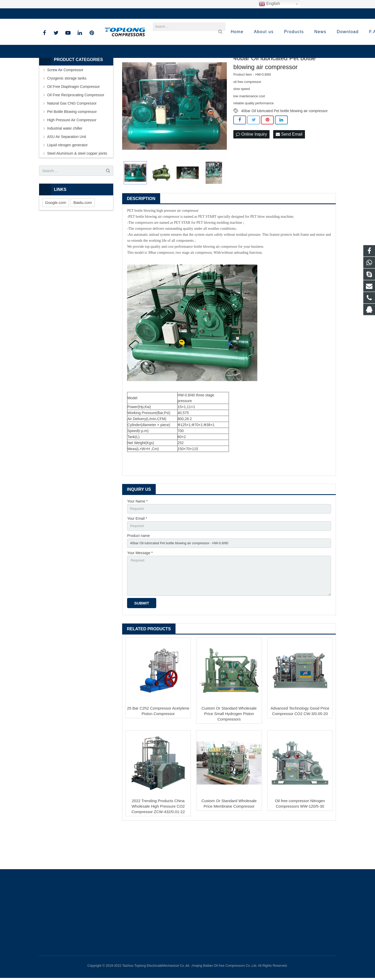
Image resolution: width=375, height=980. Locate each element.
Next (220, 139)
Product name (138, 570)
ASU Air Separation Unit (67, 170)
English (269, 4)
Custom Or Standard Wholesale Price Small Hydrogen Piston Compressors (229, 753)
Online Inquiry (251, 168)
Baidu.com (83, 236)
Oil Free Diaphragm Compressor (73, 120)
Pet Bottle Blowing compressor (72, 145)
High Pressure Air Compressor (72, 153)
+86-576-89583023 (58, 14)
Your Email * (137, 552)
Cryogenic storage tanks (67, 111)
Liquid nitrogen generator (67, 178)
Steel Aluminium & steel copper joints (77, 186)
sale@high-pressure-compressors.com (113, 14)
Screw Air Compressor (65, 103)
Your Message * (140, 588)
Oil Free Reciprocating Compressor (76, 128)
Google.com (56, 236)
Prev (129, 139)
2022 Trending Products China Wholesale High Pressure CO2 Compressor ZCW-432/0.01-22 (158, 846)
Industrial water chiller (65, 161)
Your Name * (137, 534)
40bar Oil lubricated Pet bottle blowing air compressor (284, 144)
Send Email (289, 168)
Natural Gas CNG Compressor (72, 136)
